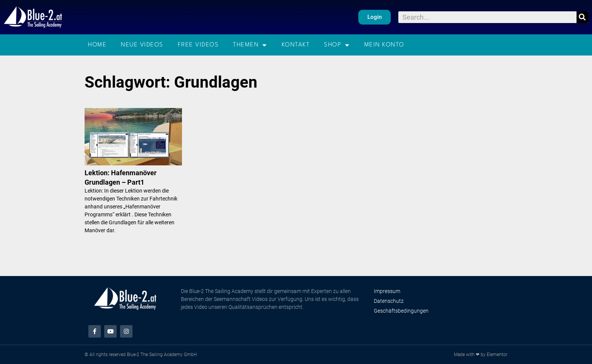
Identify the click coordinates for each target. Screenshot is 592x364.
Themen (250, 45)
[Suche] (582, 17)
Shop (337, 45)
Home (97, 45)
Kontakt (296, 45)
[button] (375, 17)
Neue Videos (142, 45)
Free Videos (198, 45)
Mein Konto (384, 45)
